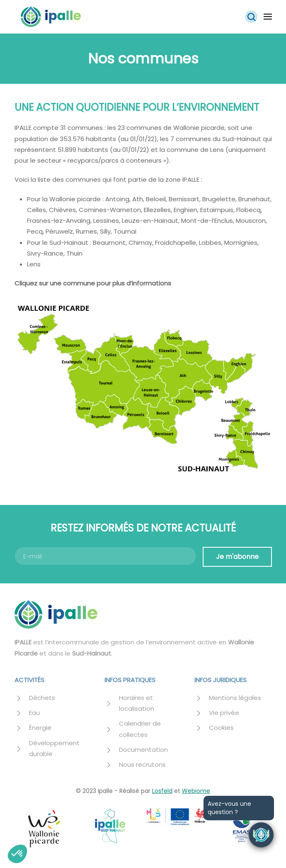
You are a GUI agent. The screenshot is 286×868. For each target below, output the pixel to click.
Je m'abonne (237, 557)
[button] (251, 17)
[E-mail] (105, 556)
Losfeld (162, 791)
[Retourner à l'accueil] (51, 17)
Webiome (196, 791)
